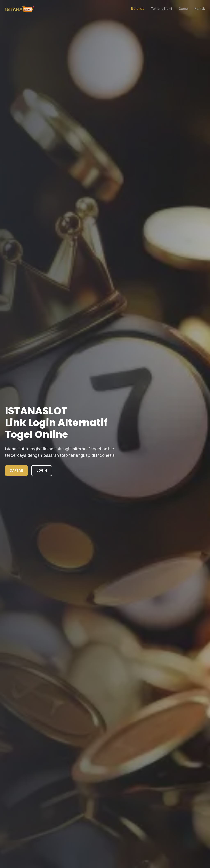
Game (183, 9)
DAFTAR (16, 470)
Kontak (200, 9)
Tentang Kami (161, 9)
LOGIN (42, 470)
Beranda (138, 9)
